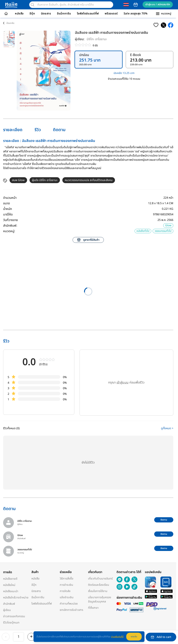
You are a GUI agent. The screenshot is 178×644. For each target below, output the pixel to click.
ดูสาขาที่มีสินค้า (88, 240)
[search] (32, 5)
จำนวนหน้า (10, 198)
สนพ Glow (18, 180)
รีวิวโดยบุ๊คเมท (11, 623)
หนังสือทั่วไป (143, 231)
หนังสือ (19, 14)
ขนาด (7, 203)
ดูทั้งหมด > (167, 428)
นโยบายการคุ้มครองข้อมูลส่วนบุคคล (100, 599)
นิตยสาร (46, 14)
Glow (168, 225)
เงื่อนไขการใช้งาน (98, 591)
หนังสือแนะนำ (11, 591)
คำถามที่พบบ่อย (69, 604)
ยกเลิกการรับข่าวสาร (71, 610)
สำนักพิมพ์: (10, 226)
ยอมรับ (134, 637)
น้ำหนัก (8, 209)
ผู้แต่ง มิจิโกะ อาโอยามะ (45, 180)
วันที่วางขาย (11, 220)
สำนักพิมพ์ (9, 604)
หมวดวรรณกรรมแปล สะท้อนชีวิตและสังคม (89, 180)
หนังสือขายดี (10, 579)
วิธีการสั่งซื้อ (67, 579)
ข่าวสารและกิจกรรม (14, 616)
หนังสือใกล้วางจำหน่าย (16, 598)
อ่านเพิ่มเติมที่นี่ (117, 637)
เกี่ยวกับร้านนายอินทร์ (100, 579)
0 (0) (95, 45)
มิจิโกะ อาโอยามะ (97, 39)
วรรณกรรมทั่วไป (163, 231)
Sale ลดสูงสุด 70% (136, 14)
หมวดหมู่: (9, 231)
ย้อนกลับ (10, 23)
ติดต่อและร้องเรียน (99, 585)
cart (136, 5)
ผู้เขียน (7, 610)
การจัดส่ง (65, 591)
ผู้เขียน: (80, 39)
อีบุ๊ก (32, 14)
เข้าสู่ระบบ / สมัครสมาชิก (158, 4)
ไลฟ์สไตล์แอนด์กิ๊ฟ (88, 14)
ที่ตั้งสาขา (93, 608)
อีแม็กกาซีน (64, 14)
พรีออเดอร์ (111, 14)
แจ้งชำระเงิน (67, 597)
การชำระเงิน (66, 585)
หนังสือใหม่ (9, 585)
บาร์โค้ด (8, 215)
